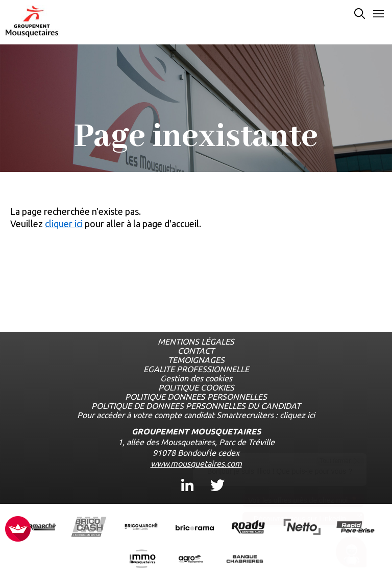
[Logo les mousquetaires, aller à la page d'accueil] (32, 21)
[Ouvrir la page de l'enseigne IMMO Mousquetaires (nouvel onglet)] (142, 560)
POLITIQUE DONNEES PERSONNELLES (196, 397)
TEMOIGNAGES (196, 360)
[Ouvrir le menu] (378, 14)
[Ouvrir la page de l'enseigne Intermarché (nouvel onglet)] (36, 527)
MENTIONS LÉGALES (196, 342)
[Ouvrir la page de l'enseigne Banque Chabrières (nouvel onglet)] (245, 559)
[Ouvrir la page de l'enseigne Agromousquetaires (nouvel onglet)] (191, 560)
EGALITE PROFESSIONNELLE (196, 369)
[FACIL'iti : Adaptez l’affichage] (18, 530)
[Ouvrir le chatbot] (351, 554)
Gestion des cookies (196, 378)
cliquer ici (64, 224)
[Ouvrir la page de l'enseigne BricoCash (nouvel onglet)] (89, 528)
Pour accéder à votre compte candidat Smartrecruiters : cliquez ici (196, 415)
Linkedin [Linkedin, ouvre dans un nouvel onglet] (187, 476)
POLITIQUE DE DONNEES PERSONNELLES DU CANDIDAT (196, 406)
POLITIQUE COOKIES (196, 387)
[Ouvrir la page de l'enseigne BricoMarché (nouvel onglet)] (141, 528)
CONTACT (196, 351)
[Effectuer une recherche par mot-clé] (360, 14)
